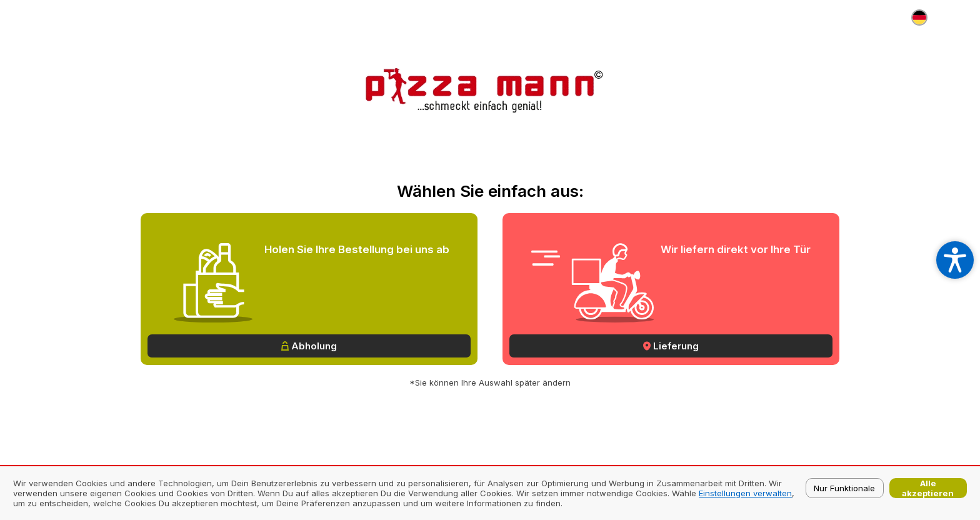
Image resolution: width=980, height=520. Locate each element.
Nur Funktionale (844, 488)
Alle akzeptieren (928, 488)
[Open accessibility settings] (955, 260)
